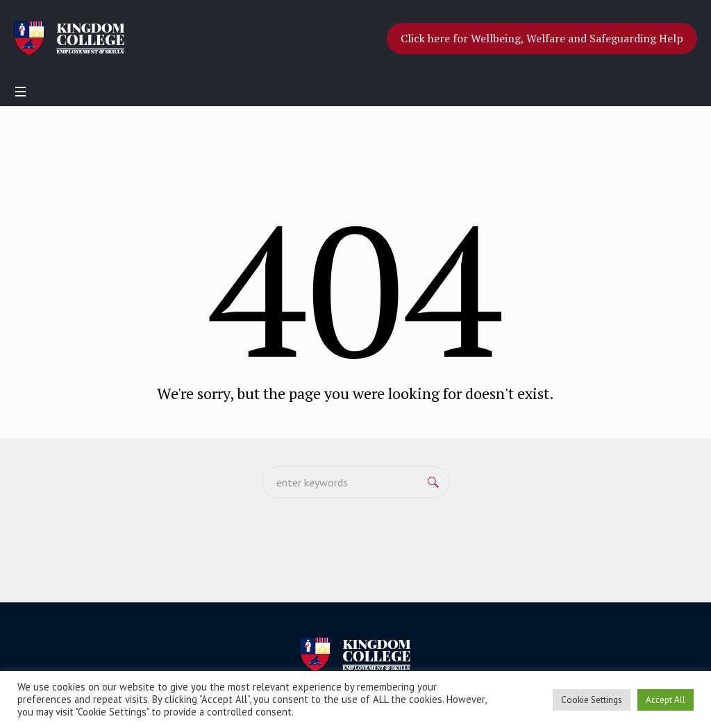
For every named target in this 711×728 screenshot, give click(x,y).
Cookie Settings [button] (592, 700)
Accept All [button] (666, 700)
